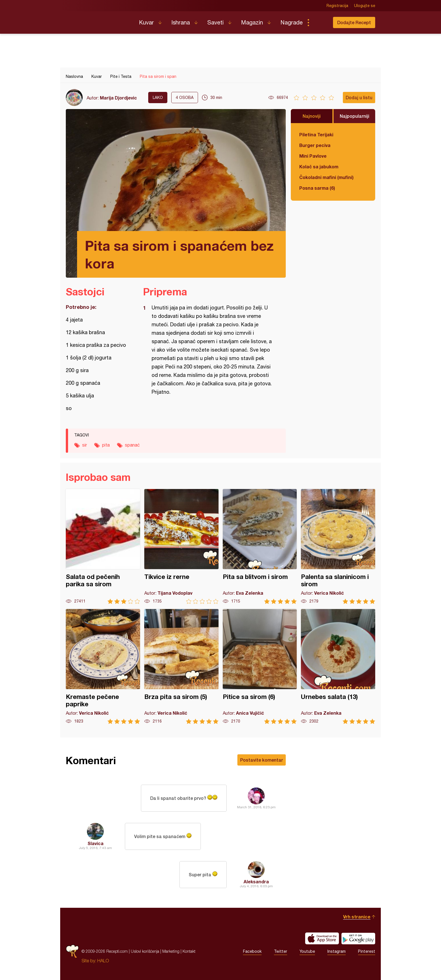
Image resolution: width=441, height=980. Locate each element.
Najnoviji (312, 116)
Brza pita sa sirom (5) (181, 666)
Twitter (281, 951)
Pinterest (367, 951)
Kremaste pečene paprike (103, 666)
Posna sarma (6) (317, 188)
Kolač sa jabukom (319, 167)
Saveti (215, 22)
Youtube (307, 951)
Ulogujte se (365, 6)
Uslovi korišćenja (145, 951)
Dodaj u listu (359, 97)
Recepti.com (98, 20)
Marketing (171, 951)
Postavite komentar (262, 760)
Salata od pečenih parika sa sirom (103, 546)
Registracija (337, 6)
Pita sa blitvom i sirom (260, 546)
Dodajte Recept (354, 22)
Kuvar (146, 22)
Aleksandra (256, 881)
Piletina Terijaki (316, 134)
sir (85, 445)
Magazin (252, 22)
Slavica (95, 843)
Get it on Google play (358, 938)
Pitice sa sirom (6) (260, 666)
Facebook (252, 951)
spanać (132, 445)
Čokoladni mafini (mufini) (326, 177)
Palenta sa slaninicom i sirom (338, 546)
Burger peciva (315, 145)
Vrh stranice (357, 917)
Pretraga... (319, 22)
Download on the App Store (322, 938)
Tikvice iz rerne (181, 546)
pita (106, 445)
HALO (103, 961)
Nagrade (292, 22)
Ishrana (181, 22)
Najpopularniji (355, 116)
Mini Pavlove (313, 156)
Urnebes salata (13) (338, 666)
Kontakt (189, 951)
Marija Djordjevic (118, 98)
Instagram (337, 951)
